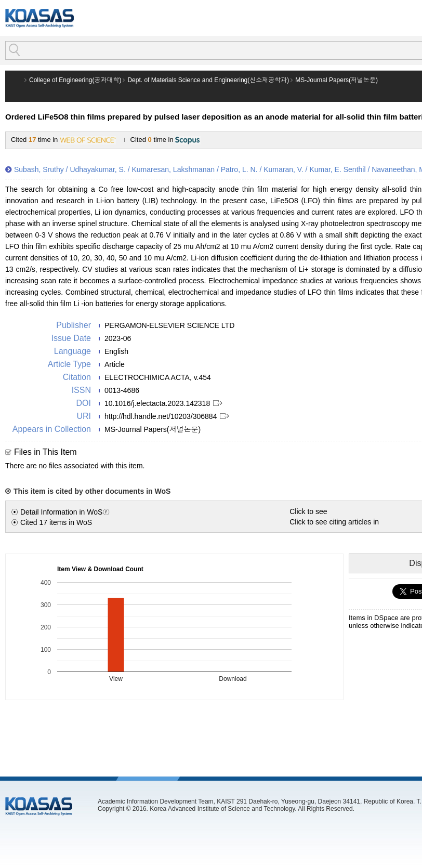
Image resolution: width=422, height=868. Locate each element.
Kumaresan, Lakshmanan (173, 169)
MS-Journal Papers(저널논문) (337, 80)
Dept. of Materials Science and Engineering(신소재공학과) (208, 80)
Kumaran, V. (283, 169)
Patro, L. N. (239, 169)
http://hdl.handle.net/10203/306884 (161, 416)
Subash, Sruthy (39, 169)
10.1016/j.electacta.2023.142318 (157, 403)
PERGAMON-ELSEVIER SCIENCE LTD (169, 325)
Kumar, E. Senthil (337, 169)
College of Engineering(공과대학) (75, 80)
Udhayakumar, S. (97, 169)
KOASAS (39, 18)
